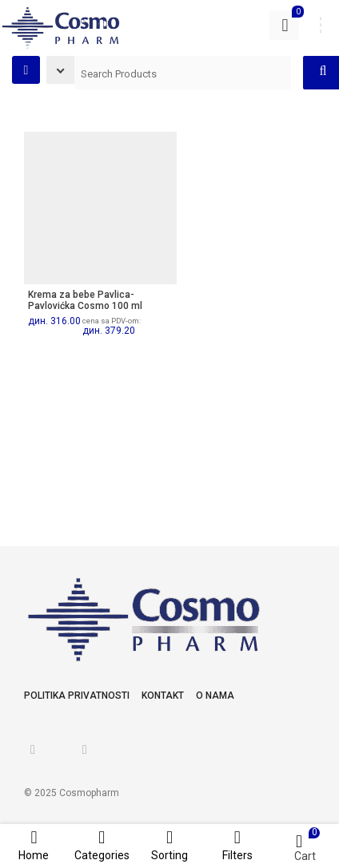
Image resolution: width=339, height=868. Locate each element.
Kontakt (163, 696)
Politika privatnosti (77, 696)
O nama (215, 696)
